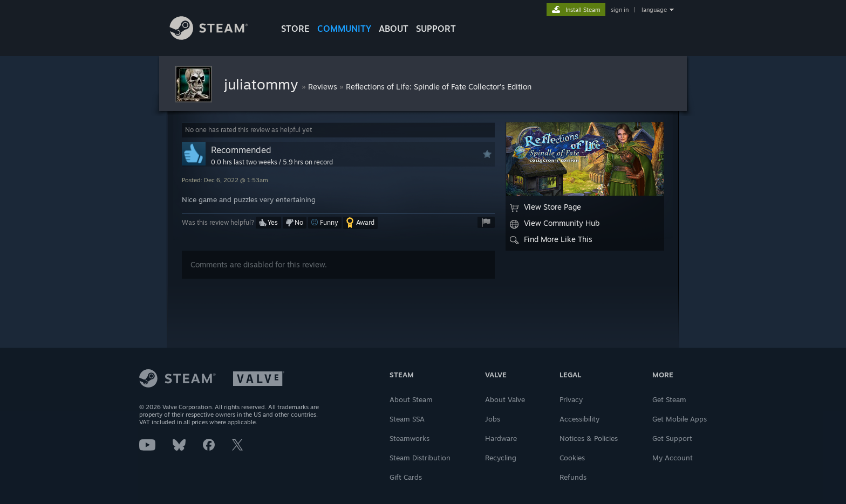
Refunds (573, 477)
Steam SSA (407, 419)
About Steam (411, 399)
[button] (268, 223)
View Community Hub (555, 223)
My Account (673, 458)
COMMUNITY (344, 29)
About (394, 29)
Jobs (493, 419)
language (654, 10)
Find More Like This (551, 239)
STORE (295, 29)
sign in (620, 10)
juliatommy (263, 84)
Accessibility (579, 419)
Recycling (501, 458)
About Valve (505, 399)
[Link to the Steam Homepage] (217, 37)
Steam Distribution (420, 458)
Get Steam (669, 399)
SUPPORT (436, 29)
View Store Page (545, 207)
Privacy (571, 399)
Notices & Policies (589, 438)
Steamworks (410, 438)
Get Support (672, 438)
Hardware (501, 438)
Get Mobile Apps (680, 419)
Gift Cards (406, 477)
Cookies (572, 458)
